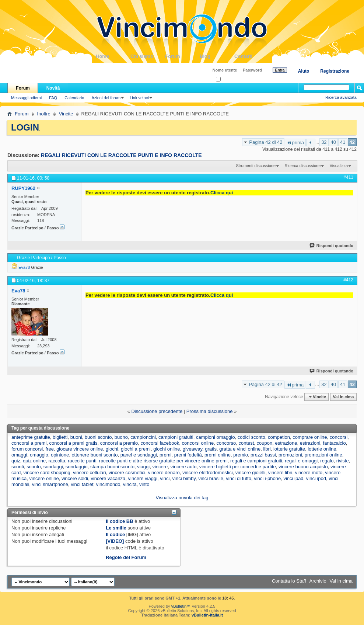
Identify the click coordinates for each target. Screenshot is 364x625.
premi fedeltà (188, 455)
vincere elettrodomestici (208, 473)
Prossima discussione (210, 411)
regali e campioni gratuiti (256, 461)
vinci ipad (293, 478)
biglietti (60, 437)
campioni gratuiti (176, 437)
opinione (60, 455)
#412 (348, 280)
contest (246, 443)
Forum (182, 56)
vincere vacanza (108, 478)
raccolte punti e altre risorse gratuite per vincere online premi (163, 461)
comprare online (310, 437)
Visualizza (339, 166)
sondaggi (53, 467)
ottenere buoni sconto (94, 455)
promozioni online (323, 455)
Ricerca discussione (302, 166)
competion (279, 437)
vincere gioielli (251, 473)
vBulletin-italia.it (207, 615)
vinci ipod (316, 478)
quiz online (34, 461)
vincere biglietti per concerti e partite (238, 467)
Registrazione (335, 71)
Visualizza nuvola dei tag (182, 498)
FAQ (53, 98)
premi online (218, 455)
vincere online (44, 478)
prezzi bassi (263, 455)
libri (267, 449)
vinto (144, 484)
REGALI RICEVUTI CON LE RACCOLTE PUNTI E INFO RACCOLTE (121, 155)
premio (241, 455)
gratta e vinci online (240, 449)
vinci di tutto (239, 478)
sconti (18, 467)
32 (324, 142)
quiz (16, 461)
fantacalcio (335, 443)
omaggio (39, 455)
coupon (265, 443)
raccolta (57, 461)
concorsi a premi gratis (73, 443)
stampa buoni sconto (112, 467)
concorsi (339, 437)
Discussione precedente (157, 411)
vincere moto (309, 473)
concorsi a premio (119, 443)
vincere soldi (75, 478)
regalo (327, 461)
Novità (53, 88)
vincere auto (184, 467)
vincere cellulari (90, 473)
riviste (343, 461)
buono (121, 437)
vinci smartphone (50, 484)
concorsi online (198, 443)
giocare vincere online (80, 449)
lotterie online (322, 449)
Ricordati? (227, 79)
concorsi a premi (29, 443)
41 (343, 142)
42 (352, 142)
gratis (211, 449)
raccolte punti (82, 461)
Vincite (66, 114)
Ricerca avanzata (341, 97)
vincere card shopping (47, 473)
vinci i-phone (267, 478)
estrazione (286, 443)
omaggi (19, 455)
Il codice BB (119, 521)
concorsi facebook (160, 443)
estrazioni (310, 443)
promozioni (290, 455)
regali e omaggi (301, 461)
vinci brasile (211, 478)
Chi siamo (148, 56)
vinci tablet (82, 484)
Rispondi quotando (332, 246)
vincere (160, 467)
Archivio (318, 581)
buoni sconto (98, 437)
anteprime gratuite (31, 437)
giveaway (192, 449)
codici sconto (251, 437)
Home (113, 56)
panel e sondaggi (139, 455)
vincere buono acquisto (303, 467)
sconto (34, 467)
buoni (76, 437)
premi (166, 455)
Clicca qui (222, 193)
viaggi (143, 467)
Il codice (115, 534)
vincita (130, 484)
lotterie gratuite (289, 449)
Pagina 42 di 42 (266, 142)
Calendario (74, 98)
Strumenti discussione (256, 166)
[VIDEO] (115, 541)
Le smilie (116, 528)
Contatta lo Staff (289, 581)
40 (333, 142)
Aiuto (304, 71)
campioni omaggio (216, 437)
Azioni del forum (106, 98)
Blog (217, 56)
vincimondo (108, 484)
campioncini (143, 437)
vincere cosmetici (127, 473)
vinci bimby (184, 478)
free (49, 449)
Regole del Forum (126, 557)
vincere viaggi (143, 478)
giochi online (167, 449)
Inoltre (44, 114)
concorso (226, 443)
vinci (165, 478)
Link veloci (139, 98)
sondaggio (77, 467)
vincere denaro (164, 473)
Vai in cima (343, 397)
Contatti (252, 56)
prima (295, 143)
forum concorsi (27, 449)
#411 (348, 177)
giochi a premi (136, 449)
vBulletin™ (181, 606)
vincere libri (280, 473)
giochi (112, 449)
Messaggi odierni (26, 98)
